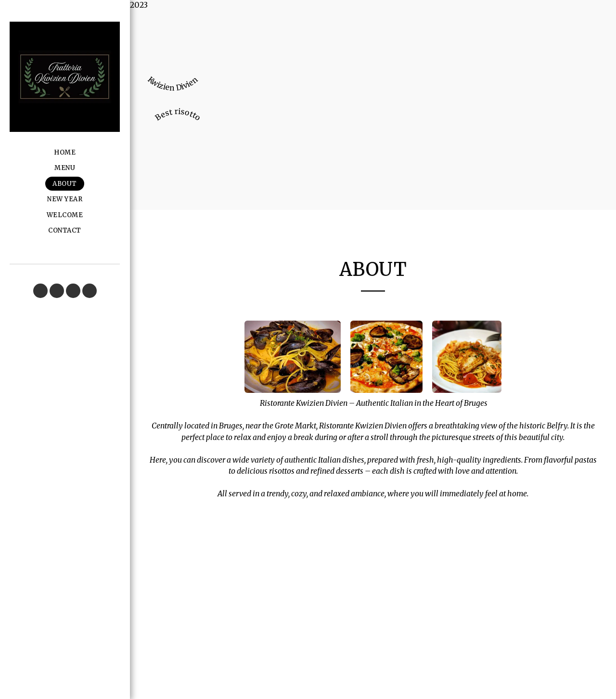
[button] (40, 291)
